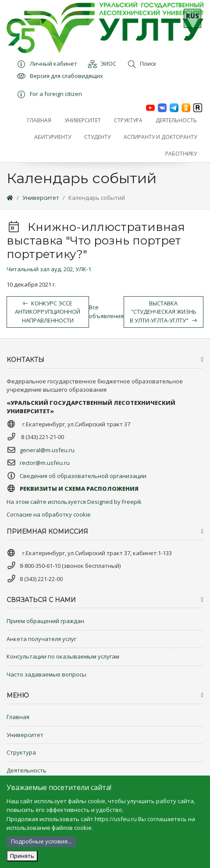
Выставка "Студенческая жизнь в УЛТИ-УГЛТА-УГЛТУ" (163, 312)
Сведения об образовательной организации (83, 476)
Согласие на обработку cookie (49, 514)
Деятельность (27, 770)
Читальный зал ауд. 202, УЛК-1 (49, 269)
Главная (18, 717)
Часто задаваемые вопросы (46, 674)
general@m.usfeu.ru (47, 450)
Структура (21, 752)
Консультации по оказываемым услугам (63, 656)
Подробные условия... (41, 841)
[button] (83, 120)
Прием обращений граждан (45, 621)
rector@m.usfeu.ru (45, 463)
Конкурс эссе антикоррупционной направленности (48, 312)
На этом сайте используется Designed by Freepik (74, 502)
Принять (22, 856)
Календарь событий (97, 198)
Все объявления (106, 312)
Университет (41, 198)
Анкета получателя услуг (41, 639)
